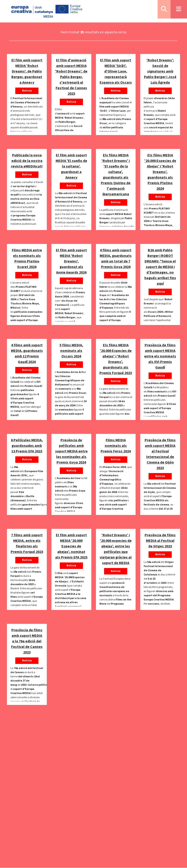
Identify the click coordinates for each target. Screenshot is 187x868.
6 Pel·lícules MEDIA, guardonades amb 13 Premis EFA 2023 (27, 446)
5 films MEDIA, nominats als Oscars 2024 (71, 351)
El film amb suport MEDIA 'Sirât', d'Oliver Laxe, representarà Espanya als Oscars (116, 71)
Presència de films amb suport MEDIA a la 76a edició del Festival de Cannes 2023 (27, 641)
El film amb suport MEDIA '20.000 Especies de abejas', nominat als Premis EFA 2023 (71, 546)
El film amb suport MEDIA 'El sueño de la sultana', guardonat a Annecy (71, 166)
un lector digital (24, 186)
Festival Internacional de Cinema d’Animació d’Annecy (71, 197)
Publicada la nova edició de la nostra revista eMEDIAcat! (27, 161)
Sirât (103, 111)
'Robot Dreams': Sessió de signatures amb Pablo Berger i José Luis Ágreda (160, 71)
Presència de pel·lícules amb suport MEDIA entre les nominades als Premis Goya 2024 (71, 451)
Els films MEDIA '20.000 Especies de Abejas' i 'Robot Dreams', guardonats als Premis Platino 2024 (160, 172)
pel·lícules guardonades (115, 412)
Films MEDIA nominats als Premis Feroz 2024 (116, 446)
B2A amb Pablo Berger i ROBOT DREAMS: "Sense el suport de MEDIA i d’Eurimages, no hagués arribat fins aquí (160, 267)
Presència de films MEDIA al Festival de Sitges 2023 (160, 541)
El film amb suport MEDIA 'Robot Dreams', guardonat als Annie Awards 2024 (71, 261)
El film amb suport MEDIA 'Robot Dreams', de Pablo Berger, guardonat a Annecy (27, 71)
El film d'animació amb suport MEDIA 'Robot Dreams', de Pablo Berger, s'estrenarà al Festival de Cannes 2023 (71, 77)
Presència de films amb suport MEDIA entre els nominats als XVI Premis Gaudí (160, 356)
